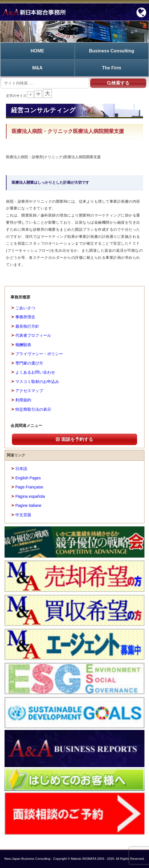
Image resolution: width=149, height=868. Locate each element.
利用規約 (23, 400)
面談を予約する (74, 439)
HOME (37, 51)
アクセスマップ (29, 391)
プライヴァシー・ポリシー (39, 354)
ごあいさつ (25, 308)
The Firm (112, 68)
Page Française (29, 487)
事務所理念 (25, 317)
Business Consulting (112, 51)
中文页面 (23, 515)
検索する (118, 83)
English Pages (28, 478)
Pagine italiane (28, 505)
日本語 (21, 469)
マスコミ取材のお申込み (37, 382)
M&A (37, 68)
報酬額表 (23, 345)
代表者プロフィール (33, 335)
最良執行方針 (27, 326)
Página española (30, 496)
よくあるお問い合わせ (35, 372)
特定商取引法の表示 (33, 409)
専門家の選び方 (29, 363)
